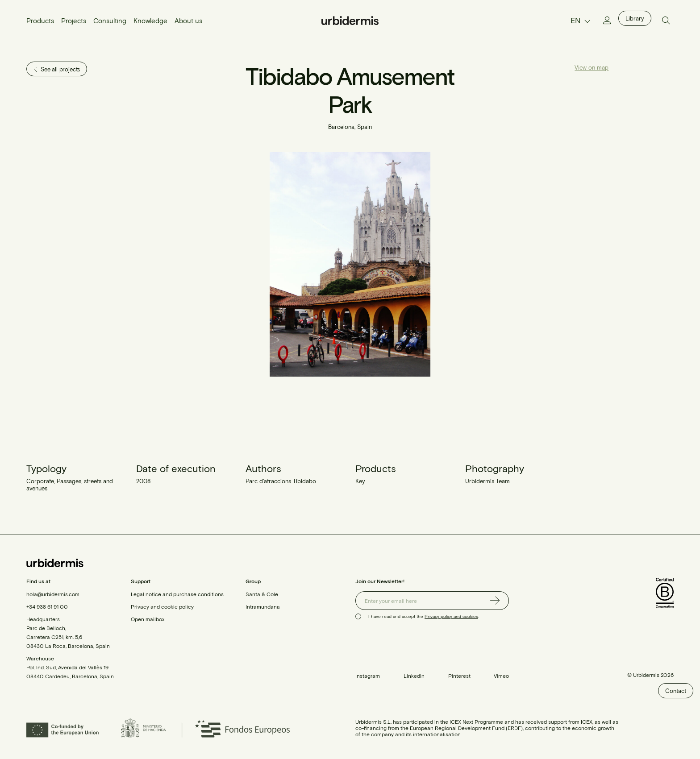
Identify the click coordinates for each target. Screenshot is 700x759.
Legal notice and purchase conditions (177, 594)
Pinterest (459, 676)
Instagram (368, 676)
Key (360, 481)
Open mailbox (148, 619)
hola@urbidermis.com (53, 594)
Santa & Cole (262, 594)
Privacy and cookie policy (162, 606)
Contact (676, 691)
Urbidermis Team (487, 481)
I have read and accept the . (424, 616)
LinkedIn (414, 676)
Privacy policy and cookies (451, 616)
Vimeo (501, 676)
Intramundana (263, 606)
